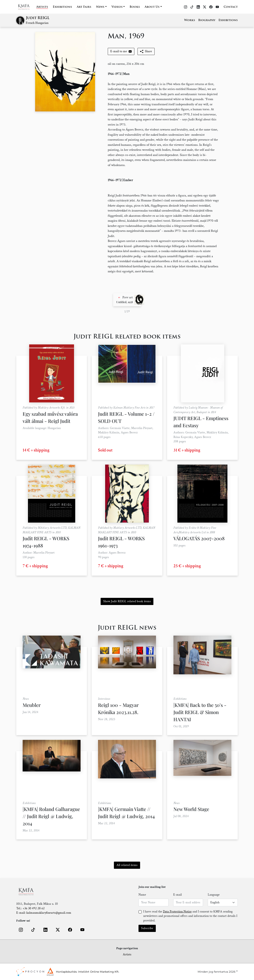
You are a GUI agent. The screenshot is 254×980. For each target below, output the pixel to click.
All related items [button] (127, 865)
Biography (207, 20)
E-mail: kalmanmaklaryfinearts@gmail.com (44, 913)
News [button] (100, 7)
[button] (127, 300)
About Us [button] (152, 7)
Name (142, 895)
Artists (42, 7)
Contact (231, 7)
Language (214, 895)
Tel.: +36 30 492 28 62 (30, 908)
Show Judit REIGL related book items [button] (127, 601)
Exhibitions (62, 7)
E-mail (178, 895)
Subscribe (147, 928)
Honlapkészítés (66, 972)
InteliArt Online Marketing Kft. (99, 972)
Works (190, 20)
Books (135, 7)
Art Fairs (84, 7)
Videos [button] (117, 7)
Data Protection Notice (177, 912)
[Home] (26, 7)
